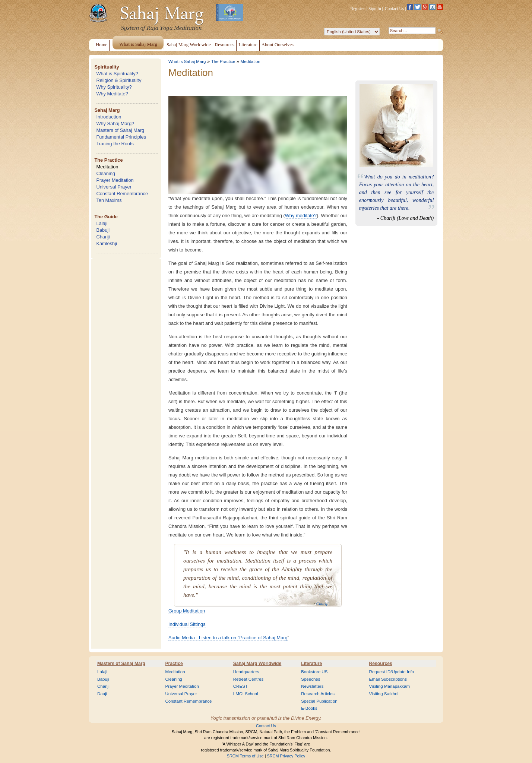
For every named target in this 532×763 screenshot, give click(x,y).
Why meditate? (301, 216)
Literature (311, 664)
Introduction (109, 117)
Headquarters (246, 672)
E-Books (309, 708)
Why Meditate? (112, 94)
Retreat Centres (248, 679)
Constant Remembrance (122, 194)
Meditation (107, 167)
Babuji (103, 230)
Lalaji (102, 223)
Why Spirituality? (114, 87)
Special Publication (319, 701)
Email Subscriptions (388, 679)
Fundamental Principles (121, 137)
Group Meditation (187, 611)
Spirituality (107, 67)
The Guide (106, 217)
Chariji (103, 237)
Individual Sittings (187, 624)
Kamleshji (106, 243)
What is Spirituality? (117, 74)
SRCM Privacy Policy (286, 756)
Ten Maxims (109, 200)
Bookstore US (314, 672)
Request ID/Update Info (392, 672)
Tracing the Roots (115, 144)
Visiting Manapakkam (390, 686)
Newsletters (312, 686)
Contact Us (395, 9)
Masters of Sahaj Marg (120, 130)
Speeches (311, 679)
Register (358, 9)
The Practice (108, 160)
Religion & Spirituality (119, 80)
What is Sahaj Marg (187, 61)
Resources (381, 664)
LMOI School (246, 694)
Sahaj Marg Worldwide (257, 664)
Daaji (102, 694)
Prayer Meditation (115, 180)
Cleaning (106, 173)
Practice (174, 664)
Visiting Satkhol (384, 694)
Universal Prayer (114, 187)
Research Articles (318, 694)
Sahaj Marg (107, 110)
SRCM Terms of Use (245, 756)
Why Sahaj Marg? (115, 124)
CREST (240, 686)
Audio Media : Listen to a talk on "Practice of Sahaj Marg (228, 638)
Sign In (375, 9)
